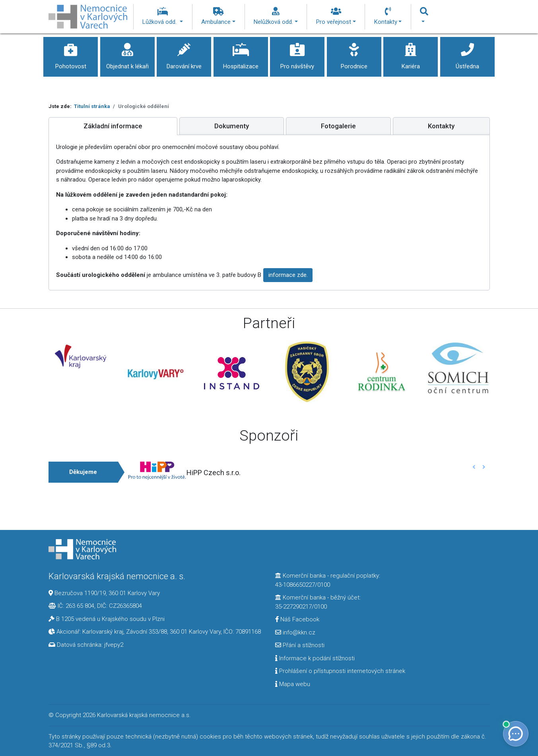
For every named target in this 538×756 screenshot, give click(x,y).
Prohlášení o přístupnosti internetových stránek (340, 671)
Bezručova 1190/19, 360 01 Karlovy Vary (107, 593)
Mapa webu (293, 684)
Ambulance (218, 16)
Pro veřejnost (336, 16)
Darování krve (184, 53)
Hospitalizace (241, 53)
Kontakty (388, 16)
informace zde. (288, 275)
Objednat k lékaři (127, 53)
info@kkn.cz (295, 632)
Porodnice (354, 53)
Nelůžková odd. (276, 16)
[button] (474, 467)
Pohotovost (71, 53)
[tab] (113, 126)
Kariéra (411, 53)
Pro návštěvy (297, 53)
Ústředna (467, 53)
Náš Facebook (297, 619)
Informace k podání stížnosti (315, 658)
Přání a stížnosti (300, 645)
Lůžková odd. (163, 16)
